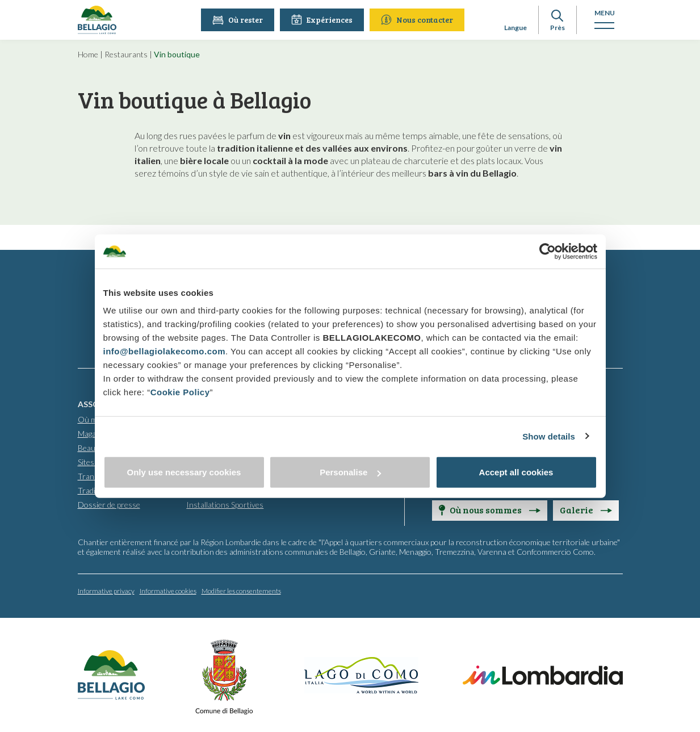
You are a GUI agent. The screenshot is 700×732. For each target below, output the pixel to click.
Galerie (586, 509)
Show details (549, 436)
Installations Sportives (225, 504)
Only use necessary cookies (184, 472)
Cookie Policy (180, 392)
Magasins (94, 433)
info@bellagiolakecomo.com (165, 351)
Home (88, 54)
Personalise (350, 472)
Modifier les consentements (241, 590)
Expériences (322, 20)
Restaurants (126, 54)
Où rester (238, 20)
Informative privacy (106, 590)
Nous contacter (418, 20)
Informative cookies (168, 590)
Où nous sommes (490, 509)
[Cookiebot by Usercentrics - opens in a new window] (548, 251)
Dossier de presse (109, 504)
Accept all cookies (516, 472)
